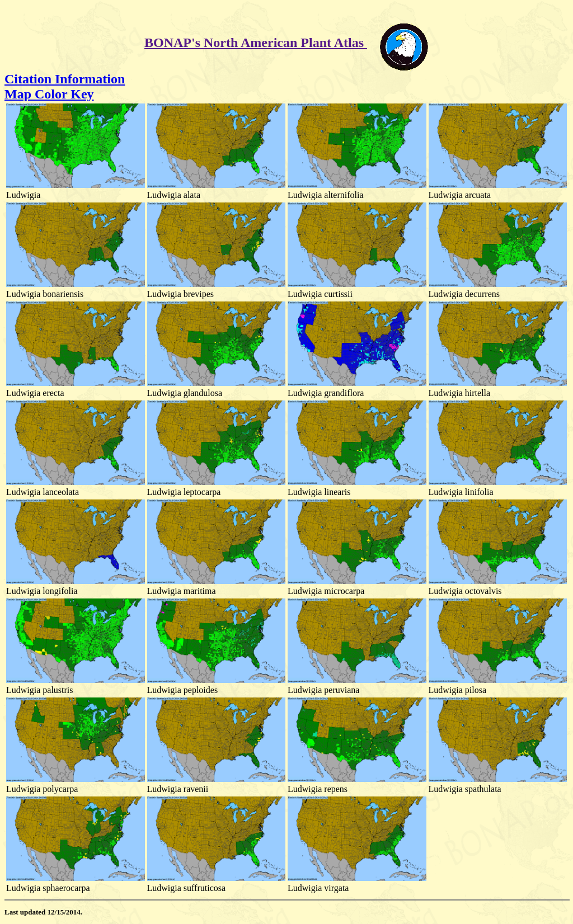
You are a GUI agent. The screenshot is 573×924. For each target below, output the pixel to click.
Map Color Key (49, 94)
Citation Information (65, 79)
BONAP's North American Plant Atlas (256, 43)
